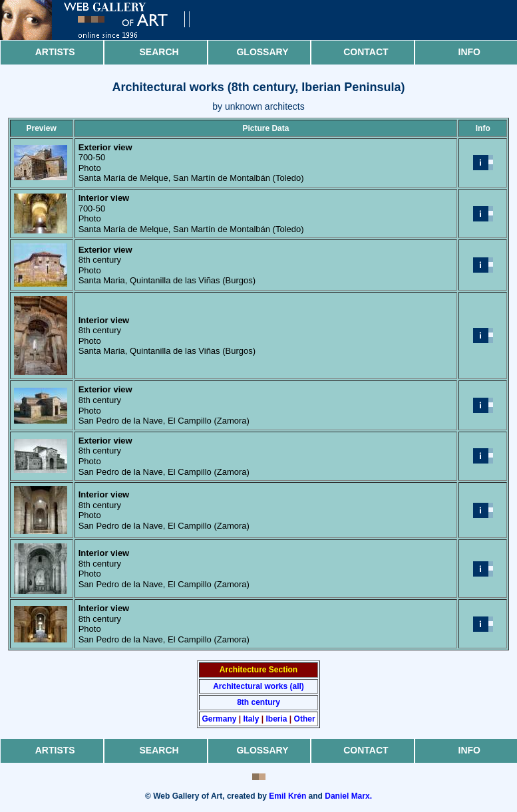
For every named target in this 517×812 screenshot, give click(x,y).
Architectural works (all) (258, 686)
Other (305, 719)
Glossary (262, 52)
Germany (219, 719)
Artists (55, 52)
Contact (366, 52)
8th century (258, 702)
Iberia (277, 719)
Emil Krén (287, 796)
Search (159, 52)
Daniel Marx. (348, 796)
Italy (251, 719)
